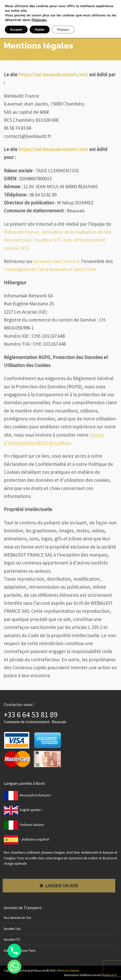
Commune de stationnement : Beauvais (35, 722)
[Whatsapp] (14, 967)
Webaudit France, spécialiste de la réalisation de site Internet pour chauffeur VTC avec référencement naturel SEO (58, 240)
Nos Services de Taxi (18, 918)
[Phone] (14, 951)
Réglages (39, 20)
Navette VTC (12, 940)
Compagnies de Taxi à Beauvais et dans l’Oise (50, 269)
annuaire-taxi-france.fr (57, 261)
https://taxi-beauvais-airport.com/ (53, 74)
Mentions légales (68, 970)
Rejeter (40, 30)
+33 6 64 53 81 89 (31, 714)
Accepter (16, 30)
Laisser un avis (57, 886)
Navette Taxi (12, 929)
